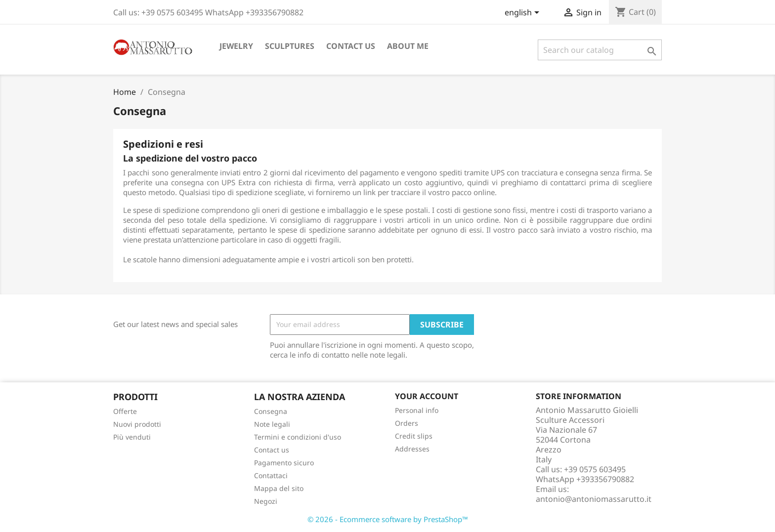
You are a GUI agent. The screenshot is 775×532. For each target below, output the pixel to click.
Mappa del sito (279, 488)
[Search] (600, 50)
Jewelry (236, 46)
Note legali (272, 424)
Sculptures (290, 46)
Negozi (266, 501)
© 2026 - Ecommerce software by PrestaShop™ (388, 519)
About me (408, 46)
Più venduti (132, 437)
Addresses (412, 449)
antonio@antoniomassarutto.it (594, 499)
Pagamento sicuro (284, 463)
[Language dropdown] (524, 13)
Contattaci (271, 475)
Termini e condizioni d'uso (298, 437)
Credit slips (414, 436)
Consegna (271, 411)
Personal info (417, 410)
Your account (427, 396)
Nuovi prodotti (137, 424)
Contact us (351, 46)
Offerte (125, 411)
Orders (407, 423)
